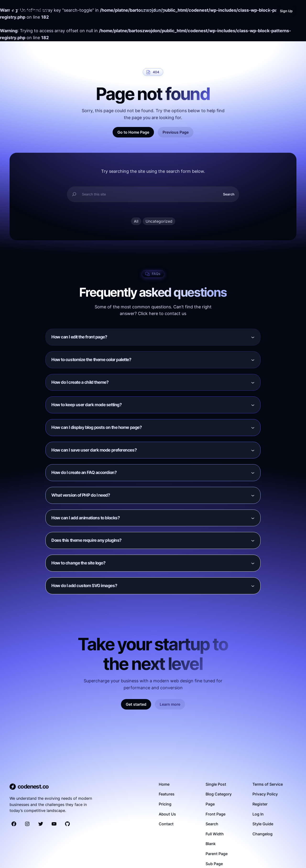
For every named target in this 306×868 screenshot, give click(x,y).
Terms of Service (268, 784)
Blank (211, 844)
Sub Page (214, 864)
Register (260, 804)
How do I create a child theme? (80, 382)
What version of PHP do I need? (81, 495)
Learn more (170, 704)
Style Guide (263, 824)
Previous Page (176, 132)
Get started (136, 704)
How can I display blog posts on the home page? (97, 427)
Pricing (165, 804)
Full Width (215, 834)
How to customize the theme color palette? (91, 360)
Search (229, 194)
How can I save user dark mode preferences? (94, 450)
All (136, 221)
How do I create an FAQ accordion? (84, 473)
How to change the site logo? (78, 563)
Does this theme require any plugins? (87, 540)
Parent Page (217, 854)
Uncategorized (159, 221)
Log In (258, 814)
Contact (166, 824)
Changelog (262, 834)
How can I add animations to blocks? (86, 518)
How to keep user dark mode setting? (87, 405)
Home (164, 784)
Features (167, 794)
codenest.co (33, 11)
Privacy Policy (265, 794)
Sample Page (153, 11)
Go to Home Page (133, 132)
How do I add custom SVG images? (84, 586)
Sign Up (286, 11)
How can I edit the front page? (79, 337)
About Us (167, 814)
